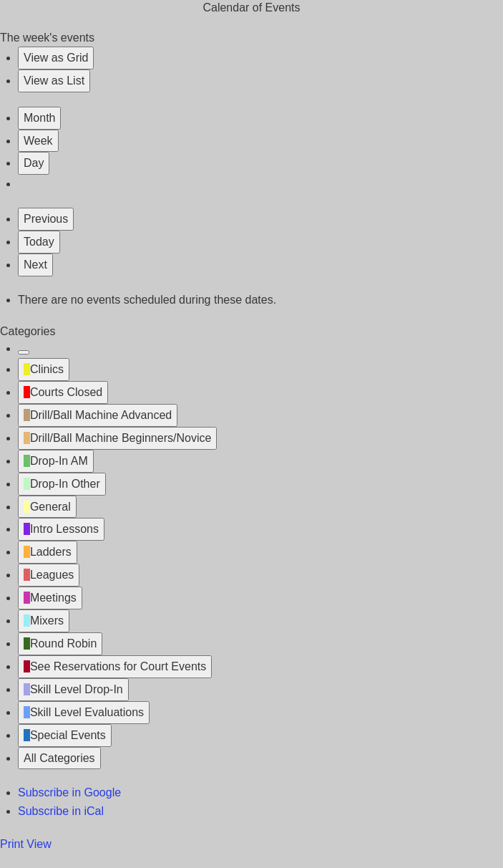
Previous (46, 219)
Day (34, 163)
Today (39, 242)
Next (35, 265)
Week (38, 141)
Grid (56, 58)
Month (39, 118)
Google (69, 792)
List (54, 81)
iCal (61, 811)
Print (26, 844)
